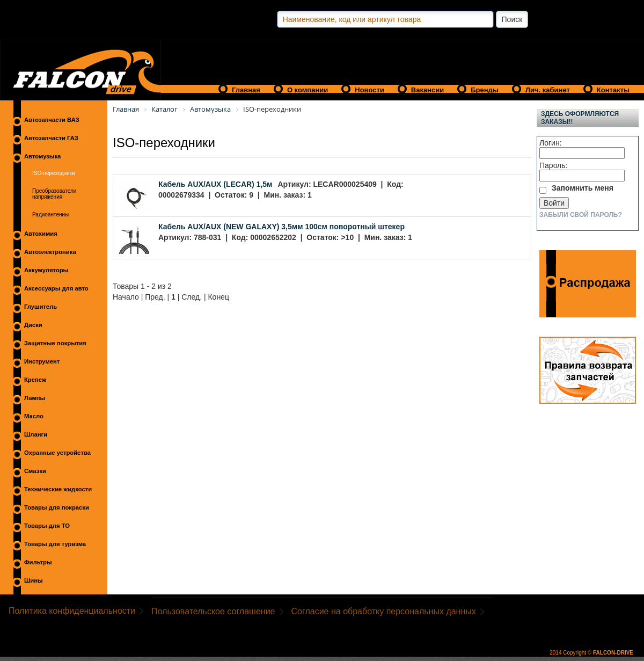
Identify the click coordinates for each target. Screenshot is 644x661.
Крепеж (35, 380)
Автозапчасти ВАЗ (52, 120)
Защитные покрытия (55, 343)
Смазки (35, 471)
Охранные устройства (57, 453)
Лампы (35, 398)
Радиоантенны (50, 215)
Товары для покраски (57, 507)
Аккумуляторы (46, 270)
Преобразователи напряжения (54, 194)
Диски (33, 325)
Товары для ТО (47, 526)
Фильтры (38, 562)
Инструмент (42, 361)
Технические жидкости (58, 489)
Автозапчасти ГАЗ (51, 138)
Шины (34, 580)
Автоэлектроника (50, 252)
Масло (34, 416)
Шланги (36, 434)
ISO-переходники (54, 173)
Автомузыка (42, 156)
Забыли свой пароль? (581, 215)
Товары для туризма (55, 544)
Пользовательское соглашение (213, 611)
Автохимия (41, 234)
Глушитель (41, 307)
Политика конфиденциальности (72, 611)
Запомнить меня (583, 188)
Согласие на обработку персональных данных (384, 611)
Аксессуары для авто (56, 288)
